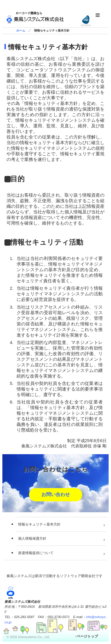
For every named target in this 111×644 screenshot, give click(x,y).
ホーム (21, 31)
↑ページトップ (86, 636)
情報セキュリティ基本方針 (39, 524)
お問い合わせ (56, 494)
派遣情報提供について (36, 553)
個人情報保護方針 (32, 538)
